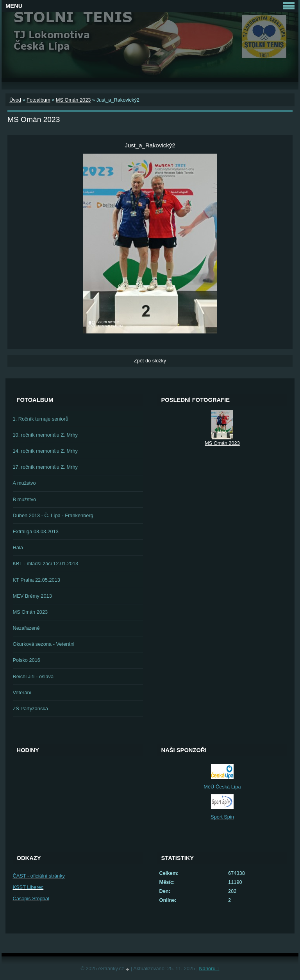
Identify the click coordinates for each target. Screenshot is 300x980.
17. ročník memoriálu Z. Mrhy (45, 467)
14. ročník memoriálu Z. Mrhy (45, 451)
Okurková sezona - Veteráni (44, 644)
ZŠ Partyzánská (30, 709)
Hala (18, 547)
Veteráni (22, 692)
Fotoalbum (38, 100)
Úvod (15, 100)
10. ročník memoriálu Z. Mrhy (45, 435)
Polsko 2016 (27, 660)
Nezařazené (26, 628)
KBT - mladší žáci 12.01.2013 (46, 563)
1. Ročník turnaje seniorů (41, 419)
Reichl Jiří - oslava (33, 676)
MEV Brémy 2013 (32, 596)
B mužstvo (25, 499)
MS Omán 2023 (73, 100)
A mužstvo (24, 483)
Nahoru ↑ (209, 968)
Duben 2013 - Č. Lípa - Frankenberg (53, 515)
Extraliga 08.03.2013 (36, 531)
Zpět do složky (150, 361)
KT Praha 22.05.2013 (37, 580)
